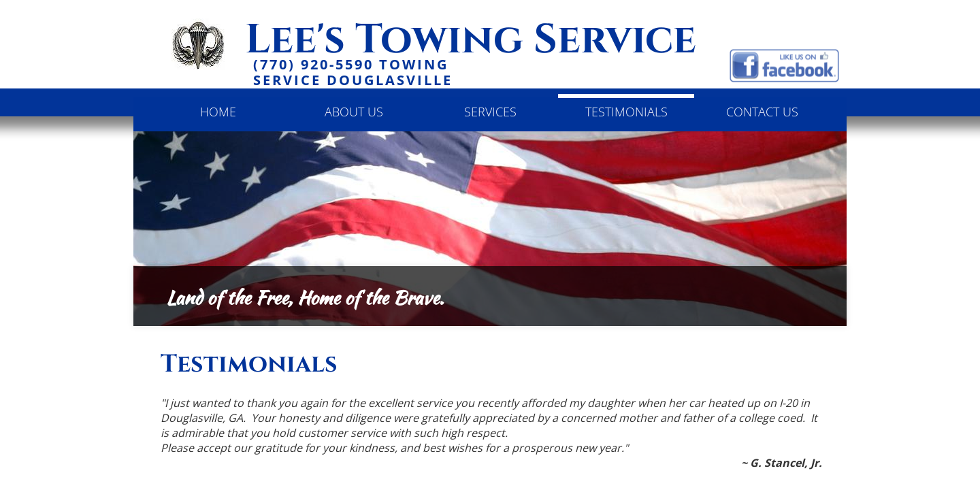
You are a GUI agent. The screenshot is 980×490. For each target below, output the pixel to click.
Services (490, 112)
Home (218, 112)
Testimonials (626, 112)
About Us (354, 112)
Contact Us (762, 112)
